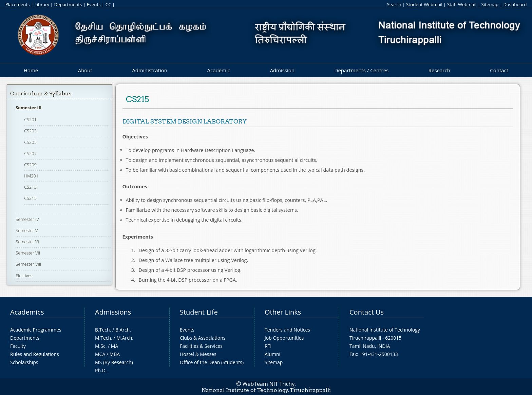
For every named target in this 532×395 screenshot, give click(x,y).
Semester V (27, 230)
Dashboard (515, 4)
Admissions (113, 312)
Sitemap (490, 4)
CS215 (30, 198)
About (85, 70)
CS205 (30, 142)
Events (94, 4)
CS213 (30, 187)
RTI (268, 346)
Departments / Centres (362, 70)
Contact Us (367, 312)
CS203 (30, 131)
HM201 (31, 176)
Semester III (28, 108)
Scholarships (24, 362)
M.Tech (103, 338)
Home (31, 70)
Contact (499, 70)
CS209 (30, 165)
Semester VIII (28, 264)
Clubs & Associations (203, 338)
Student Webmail (424, 4)
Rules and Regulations (35, 354)
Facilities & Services (201, 346)
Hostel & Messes (198, 354)
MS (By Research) (114, 362)
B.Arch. (123, 330)
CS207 (30, 153)
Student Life (199, 312)
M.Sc (100, 346)
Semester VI (27, 242)
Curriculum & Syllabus (41, 93)
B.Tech (102, 330)
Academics (27, 312)
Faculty (18, 346)
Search (394, 4)
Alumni (272, 354)
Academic (218, 70)
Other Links (283, 312)
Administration (150, 70)
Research (439, 70)
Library (42, 4)
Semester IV (27, 219)
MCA (100, 354)
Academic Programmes (36, 330)
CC (108, 4)
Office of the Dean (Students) (212, 362)
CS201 (30, 119)
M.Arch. (125, 338)
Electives (24, 276)
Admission (282, 70)
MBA (115, 354)
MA (115, 346)
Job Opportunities (284, 338)
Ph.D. (101, 370)
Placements (18, 4)
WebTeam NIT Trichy (269, 384)
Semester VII (28, 253)
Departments (68, 4)
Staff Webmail (462, 4)
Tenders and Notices (287, 330)
